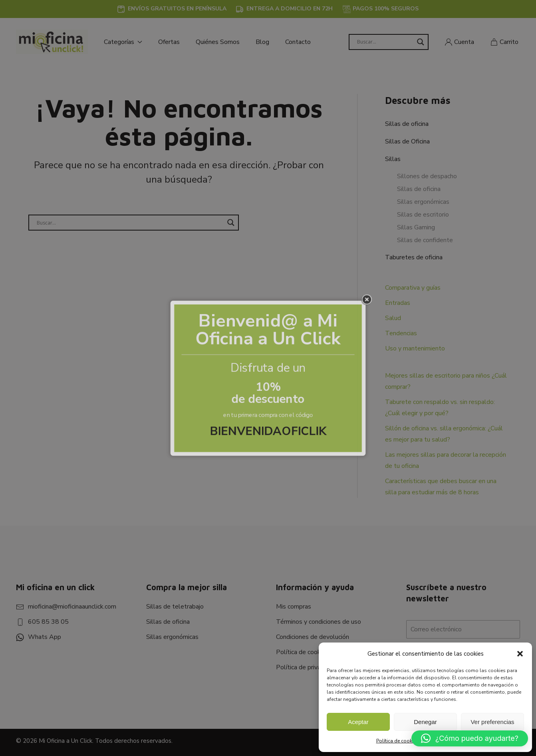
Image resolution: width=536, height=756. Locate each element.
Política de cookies (397, 741)
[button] (520, 654)
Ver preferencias (492, 722)
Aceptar (358, 722)
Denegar (425, 722)
